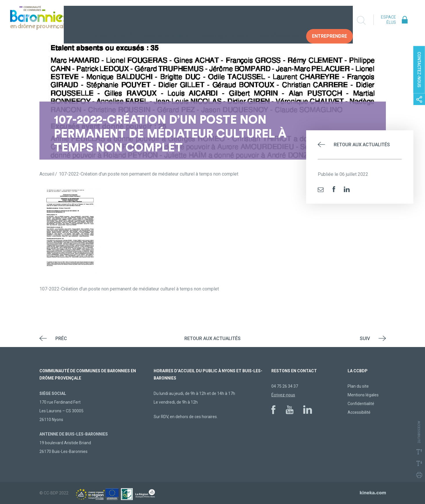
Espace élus (388, 20)
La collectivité (112, 20)
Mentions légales (363, 395)
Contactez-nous (419, 70)
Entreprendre (329, 20)
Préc (61, 338)
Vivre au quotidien (166, 20)
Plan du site (358, 386)
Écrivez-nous (283, 395)
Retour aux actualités (362, 145)
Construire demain (225, 20)
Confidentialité (361, 404)
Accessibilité (359, 412)
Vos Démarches (279, 20)
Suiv (365, 338)
